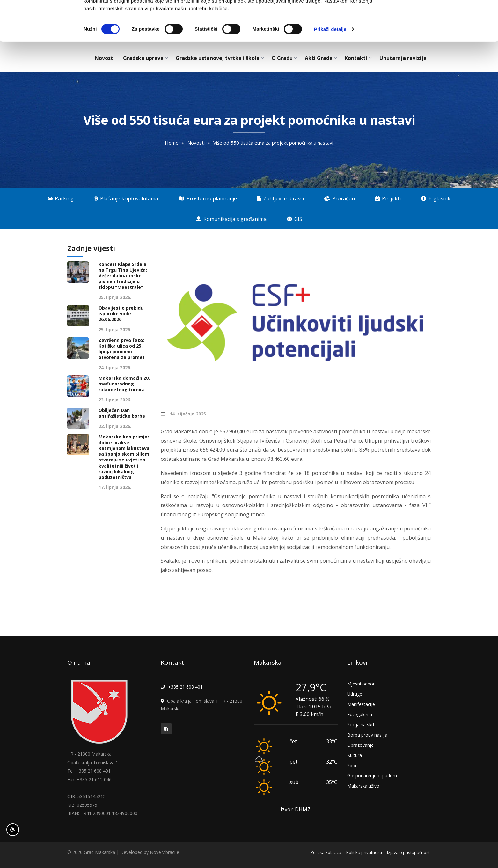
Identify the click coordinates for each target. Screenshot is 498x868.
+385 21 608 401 (185, 687)
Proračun (340, 198)
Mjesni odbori (361, 684)
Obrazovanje (360, 745)
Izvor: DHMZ (296, 809)
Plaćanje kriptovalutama (126, 198)
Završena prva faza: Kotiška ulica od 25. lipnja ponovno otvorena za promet (122, 349)
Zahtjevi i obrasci (281, 198)
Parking (61, 198)
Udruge (355, 694)
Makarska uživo (363, 786)
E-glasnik (436, 198)
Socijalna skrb (361, 725)
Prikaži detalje (330, 67)
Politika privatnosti (364, 852)
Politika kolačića (326, 852)
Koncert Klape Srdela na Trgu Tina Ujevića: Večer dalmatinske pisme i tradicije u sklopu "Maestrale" (123, 276)
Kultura (355, 755)
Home (172, 143)
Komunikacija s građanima (231, 219)
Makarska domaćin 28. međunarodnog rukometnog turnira (124, 384)
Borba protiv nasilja (367, 735)
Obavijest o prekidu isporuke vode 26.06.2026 (121, 314)
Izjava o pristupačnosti (409, 852)
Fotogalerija (360, 714)
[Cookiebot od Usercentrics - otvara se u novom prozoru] (41, 67)
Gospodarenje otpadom (372, 776)
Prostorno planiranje (208, 198)
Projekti (388, 198)
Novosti (196, 143)
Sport (353, 765)
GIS (295, 219)
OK (445, 17)
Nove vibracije (165, 852)
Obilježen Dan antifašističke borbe (122, 413)
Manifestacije (361, 704)
